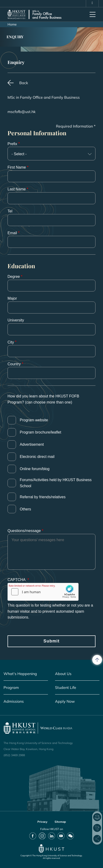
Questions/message (24, 531)
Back (24, 83)
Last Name (17, 189)
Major (12, 298)
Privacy (42, 822)
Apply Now (65, 701)
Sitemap (60, 822)
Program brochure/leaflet (40, 432)
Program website (34, 420)
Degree (14, 277)
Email (12, 233)
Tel (10, 211)
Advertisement (32, 444)
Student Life (66, 687)
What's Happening (20, 674)
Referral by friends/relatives (43, 497)
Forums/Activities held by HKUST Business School (56, 483)
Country (14, 364)
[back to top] (97, 660)
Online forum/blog (35, 469)
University (16, 320)
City (11, 342)
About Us (63, 674)
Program (11, 687)
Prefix (12, 144)
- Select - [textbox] (19, 154)
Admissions (14, 701)
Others (25, 509)
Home (12, 24)
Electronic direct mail (37, 457)
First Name (17, 167)
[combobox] (51, 154)
